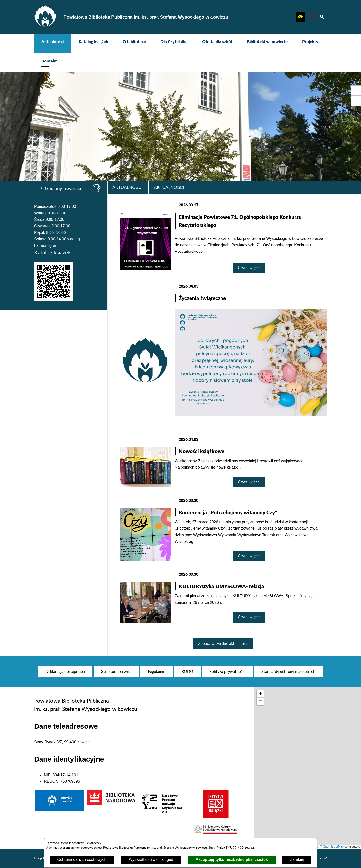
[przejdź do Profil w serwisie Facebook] (356, 91)
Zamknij (297, 860)
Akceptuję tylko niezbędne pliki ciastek (232, 860)
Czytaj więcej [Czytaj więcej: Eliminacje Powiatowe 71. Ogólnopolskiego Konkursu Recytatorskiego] (249, 268)
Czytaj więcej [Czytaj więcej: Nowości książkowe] (249, 482)
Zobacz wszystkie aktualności (223, 644)
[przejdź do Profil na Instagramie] (356, 101)
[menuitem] (53, 43)
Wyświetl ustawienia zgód (151, 860)
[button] (301, 17)
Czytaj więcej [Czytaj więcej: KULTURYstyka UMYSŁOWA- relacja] (249, 617)
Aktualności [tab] (128, 187)
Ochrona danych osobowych (82, 860)
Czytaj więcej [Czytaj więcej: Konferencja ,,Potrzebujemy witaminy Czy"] (249, 556)
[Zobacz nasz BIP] (311, 17)
